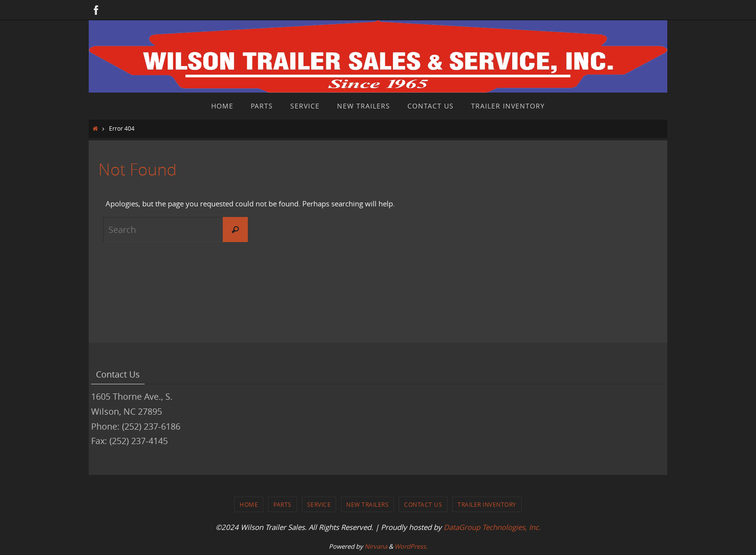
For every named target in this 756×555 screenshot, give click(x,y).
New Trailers (367, 504)
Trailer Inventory (487, 504)
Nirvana (376, 546)
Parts (283, 504)
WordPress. (411, 546)
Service (319, 504)
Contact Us (423, 504)
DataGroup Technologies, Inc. (492, 527)
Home (249, 504)
